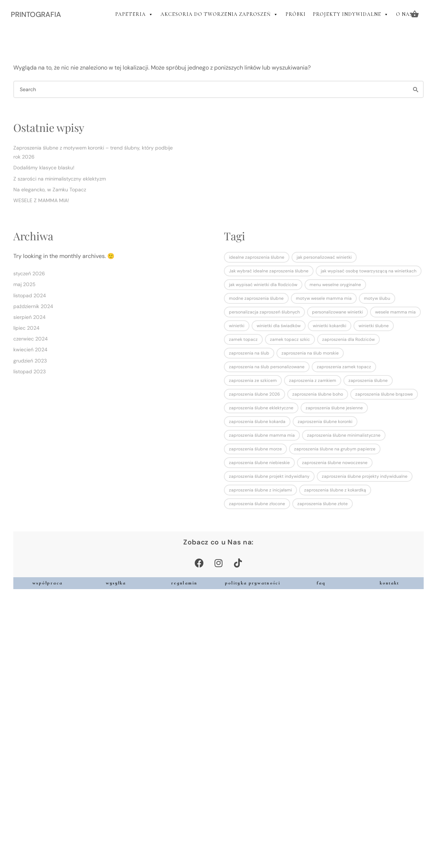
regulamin (184, 583)
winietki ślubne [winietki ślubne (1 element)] (374, 326)
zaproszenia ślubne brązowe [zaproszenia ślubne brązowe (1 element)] (384, 394)
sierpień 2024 (30, 317)
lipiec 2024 (26, 328)
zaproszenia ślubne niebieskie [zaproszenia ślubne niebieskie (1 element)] (259, 463)
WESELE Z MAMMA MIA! (41, 200)
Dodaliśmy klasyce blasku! (44, 168)
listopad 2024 (30, 295)
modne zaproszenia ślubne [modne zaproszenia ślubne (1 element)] (256, 298)
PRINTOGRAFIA (36, 14)
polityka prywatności (253, 583)
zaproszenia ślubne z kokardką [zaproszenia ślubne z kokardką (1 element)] (335, 490)
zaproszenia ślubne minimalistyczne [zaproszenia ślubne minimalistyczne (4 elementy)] (344, 435)
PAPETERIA (134, 14)
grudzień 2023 (30, 361)
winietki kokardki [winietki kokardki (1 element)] (330, 326)
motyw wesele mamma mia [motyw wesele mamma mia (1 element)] (324, 298)
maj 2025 (24, 284)
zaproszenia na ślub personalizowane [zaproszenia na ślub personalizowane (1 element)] (267, 367)
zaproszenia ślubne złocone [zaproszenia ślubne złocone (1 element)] (257, 504)
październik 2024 (33, 306)
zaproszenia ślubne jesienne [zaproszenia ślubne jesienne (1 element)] (334, 408)
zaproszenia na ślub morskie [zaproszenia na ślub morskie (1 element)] (310, 353)
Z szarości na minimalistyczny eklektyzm (60, 179)
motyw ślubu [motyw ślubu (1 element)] (377, 298)
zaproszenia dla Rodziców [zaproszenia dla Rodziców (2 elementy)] (348, 339)
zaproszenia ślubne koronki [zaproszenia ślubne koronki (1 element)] (325, 422)
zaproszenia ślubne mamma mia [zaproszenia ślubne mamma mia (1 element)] (262, 435)
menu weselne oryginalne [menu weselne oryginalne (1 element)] (335, 285)
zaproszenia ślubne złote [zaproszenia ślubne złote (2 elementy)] (323, 504)
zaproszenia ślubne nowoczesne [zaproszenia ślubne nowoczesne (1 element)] (335, 463)
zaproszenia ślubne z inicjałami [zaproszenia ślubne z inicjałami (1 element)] (260, 490)
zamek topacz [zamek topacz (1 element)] (243, 339)
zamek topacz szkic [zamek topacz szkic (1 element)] (290, 339)
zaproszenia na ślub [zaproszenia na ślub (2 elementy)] (249, 353)
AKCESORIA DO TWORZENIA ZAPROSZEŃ (219, 14)
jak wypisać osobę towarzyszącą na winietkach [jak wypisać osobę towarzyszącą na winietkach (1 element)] (369, 271)
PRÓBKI (296, 14)
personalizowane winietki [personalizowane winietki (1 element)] (337, 312)
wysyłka (116, 583)
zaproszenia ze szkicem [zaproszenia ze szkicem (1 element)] (253, 380)
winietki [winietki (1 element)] (237, 326)
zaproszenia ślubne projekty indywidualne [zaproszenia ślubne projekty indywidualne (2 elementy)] (365, 476)
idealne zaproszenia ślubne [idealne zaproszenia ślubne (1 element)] (257, 257)
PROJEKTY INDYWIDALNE (351, 14)
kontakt (390, 583)
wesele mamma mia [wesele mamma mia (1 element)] (395, 312)
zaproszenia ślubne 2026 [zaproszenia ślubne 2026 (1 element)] (254, 394)
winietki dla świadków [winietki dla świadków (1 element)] (279, 326)
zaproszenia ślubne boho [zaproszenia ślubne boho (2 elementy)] (318, 394)
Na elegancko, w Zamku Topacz (50, 190)
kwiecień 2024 (30, 350)
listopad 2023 (30, 371)
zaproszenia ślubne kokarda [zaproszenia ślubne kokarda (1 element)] (257, 422)
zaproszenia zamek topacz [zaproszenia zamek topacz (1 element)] (344, 367)
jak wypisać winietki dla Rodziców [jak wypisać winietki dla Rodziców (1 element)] (263, 285)
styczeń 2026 (29, 273)
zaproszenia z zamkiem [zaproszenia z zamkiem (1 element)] (313, 380)
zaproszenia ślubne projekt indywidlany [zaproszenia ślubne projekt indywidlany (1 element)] (269, 476)
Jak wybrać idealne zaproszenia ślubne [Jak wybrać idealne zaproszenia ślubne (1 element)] (269, 271)
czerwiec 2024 (31, 339)
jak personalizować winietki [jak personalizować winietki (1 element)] (324, 257)
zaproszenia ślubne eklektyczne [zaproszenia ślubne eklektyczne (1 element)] (261, 408)
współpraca (48, 583)
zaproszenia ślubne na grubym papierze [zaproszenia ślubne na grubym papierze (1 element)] (335, 449)
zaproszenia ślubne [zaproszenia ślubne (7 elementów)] (368, 380)
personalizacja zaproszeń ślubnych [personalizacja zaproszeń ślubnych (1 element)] (264, 312)
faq (321, 583)
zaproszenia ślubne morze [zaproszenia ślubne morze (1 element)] (255, 449)
